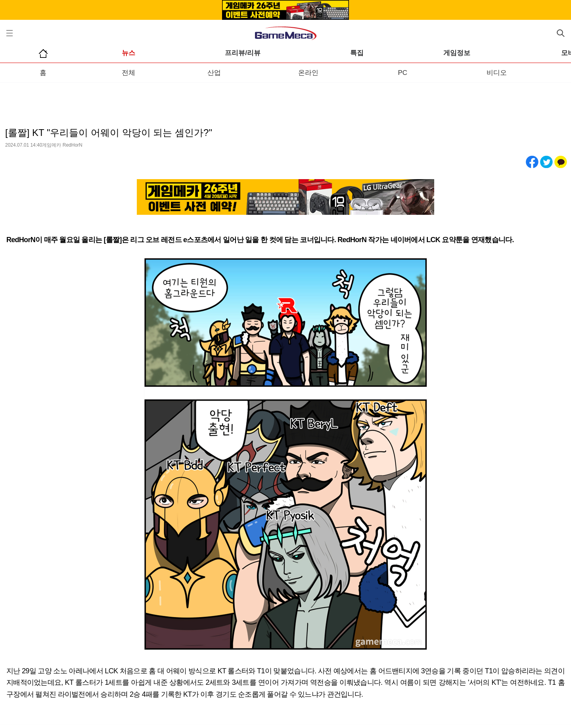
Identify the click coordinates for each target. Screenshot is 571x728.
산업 (214, 73)
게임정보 (457, 53)
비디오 (497, 73)
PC (402, 73)
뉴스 (128, 53)
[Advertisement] (285, 99)
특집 (357, 53)
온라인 (308, 73)
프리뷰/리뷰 (243, 53)
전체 (128, 73)
